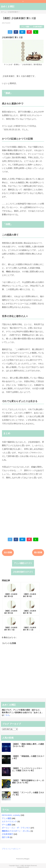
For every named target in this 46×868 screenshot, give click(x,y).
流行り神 (6, 837)
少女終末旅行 (38, 27)
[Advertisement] (23, 507)
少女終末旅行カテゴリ (23, 572)
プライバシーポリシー (11, 849)
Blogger (27, 859)
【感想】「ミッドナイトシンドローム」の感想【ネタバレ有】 (27, 769)
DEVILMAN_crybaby (11, 815)
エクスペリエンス (9, 821)
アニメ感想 (25, 27)
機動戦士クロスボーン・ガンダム (16, 831)
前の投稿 (38, 552)
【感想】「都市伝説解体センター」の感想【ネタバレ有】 (28, 781)
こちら (7, 715)
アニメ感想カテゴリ (23, 563)
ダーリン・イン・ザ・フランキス (16, 828)
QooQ (27, 867)
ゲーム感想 (7, 825)
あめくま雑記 (8, 6)
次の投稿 (8, 552)
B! (22, 32)
